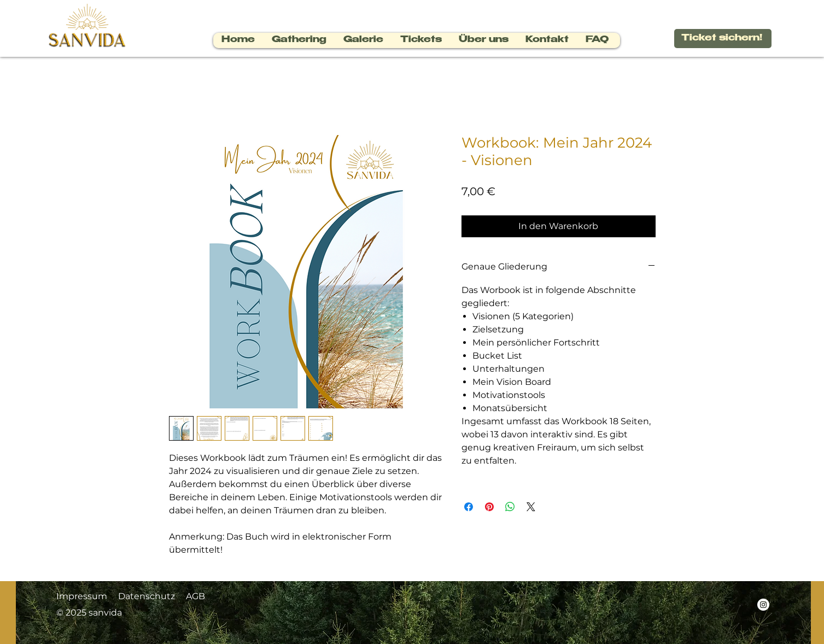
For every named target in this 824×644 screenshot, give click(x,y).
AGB (197, 596)
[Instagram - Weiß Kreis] (763, 605)
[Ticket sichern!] (723, 39)
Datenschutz (147, 596)
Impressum (82, 596)
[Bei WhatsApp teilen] (510, 507)
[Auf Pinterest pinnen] (489, 507)
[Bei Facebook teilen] (469, 507)
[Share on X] (531, 507)
